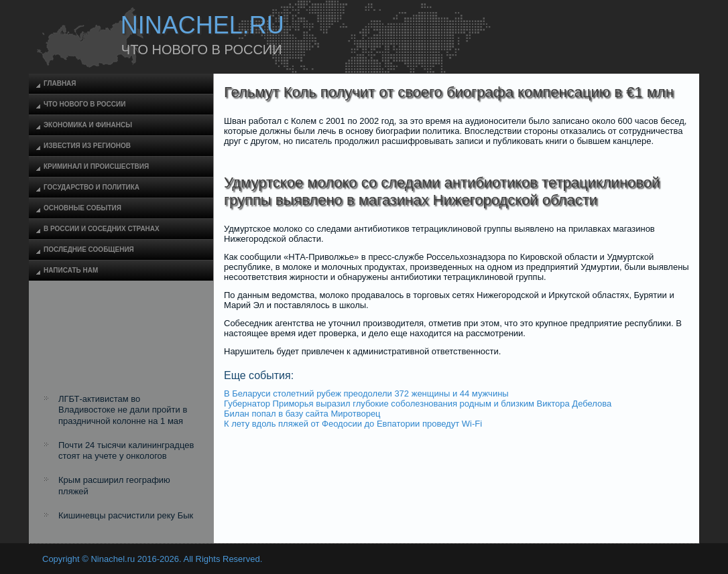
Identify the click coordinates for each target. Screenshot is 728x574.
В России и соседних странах (102, 229)
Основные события (82, 208)
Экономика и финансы (88, 125)
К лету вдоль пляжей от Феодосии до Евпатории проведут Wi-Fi (353, 424)
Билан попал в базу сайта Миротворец (302, 414)
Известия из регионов (87, 146)
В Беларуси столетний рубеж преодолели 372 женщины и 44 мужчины (366, 393)
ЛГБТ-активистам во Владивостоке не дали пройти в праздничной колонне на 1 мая (123, 410)
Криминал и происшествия (96, 166)
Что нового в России (84, 104)
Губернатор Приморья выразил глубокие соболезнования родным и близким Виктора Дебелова (418, 404)
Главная (60, 83)
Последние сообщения (89, 249)
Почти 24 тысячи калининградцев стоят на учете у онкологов (126, 450)
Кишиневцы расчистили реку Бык (126, 515)
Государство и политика (92, 187)
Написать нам (71, 270)
